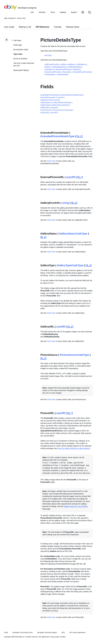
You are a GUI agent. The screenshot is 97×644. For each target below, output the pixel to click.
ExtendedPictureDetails (50, 95)
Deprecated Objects (21, 70)
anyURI (60, 97)
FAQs (6, 633)
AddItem (64, 64)
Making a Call (25, 27)
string (57, 100)
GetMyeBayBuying (59, 67)
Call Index (17, 40)
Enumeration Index (21, 50)
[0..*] (80, 177)
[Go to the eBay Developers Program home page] (20, 9)
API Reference (43, 27)
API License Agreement (77, 633)
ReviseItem (67, 72)
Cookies (63, 637)
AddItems (71, 64)
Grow (53, 12)
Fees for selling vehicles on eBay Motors (73, 448)
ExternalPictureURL (48, 97)
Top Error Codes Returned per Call (24, 64)
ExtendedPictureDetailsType (71, 95)
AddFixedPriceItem (52, 64)
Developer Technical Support (47, 633)
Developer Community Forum (23, 633)
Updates (63, 12)
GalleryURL (45, 108)
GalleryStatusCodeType (62, 102)
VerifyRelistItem (63, 74)
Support (74, 12)
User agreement (44, 637)
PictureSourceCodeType (63, 110)
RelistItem (77, 69)
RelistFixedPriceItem (64, 69)
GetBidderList (82, 64)
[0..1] (80, 136)
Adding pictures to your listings (76, 506)
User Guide (9, 27)
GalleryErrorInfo (47, 100)
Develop (42, 12)
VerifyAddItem (50, 74)
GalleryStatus (46, 102)
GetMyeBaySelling (75, 67)
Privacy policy (55, 637)
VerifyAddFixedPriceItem (82, 72)
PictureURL (45, 113)
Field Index (18, 45)
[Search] (90, 13)
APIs (63, 633)
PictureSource (46, 110)
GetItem (48, 67)
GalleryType (45, 105)
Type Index (18, 54)
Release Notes (73, 27)
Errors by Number (20, 59)
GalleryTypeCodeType (60, 105)
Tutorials (58, 27)
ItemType (48, 55)
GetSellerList (50, 69)
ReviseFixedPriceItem (53, 72)
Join (32, 12)
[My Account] (83, 13)
